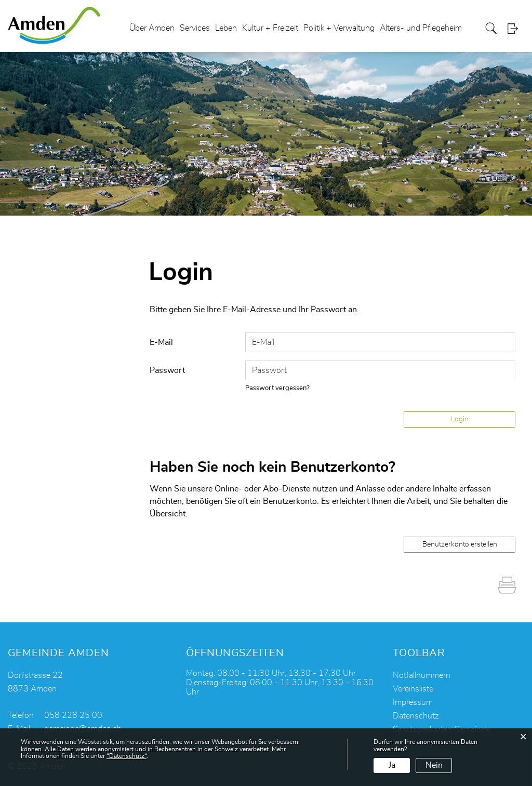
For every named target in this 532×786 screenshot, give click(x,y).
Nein (434, 765)
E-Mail (161, 342)
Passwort (167, 370)
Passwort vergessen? (277, 388)
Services (195, 28)
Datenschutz (416, 716)
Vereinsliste (413, 689)
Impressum (413, 702)
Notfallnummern (422, 675)
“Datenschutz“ (127, 756)
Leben (226, 28)
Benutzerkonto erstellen (460, 544)
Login (516, 28)
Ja (392, 765)
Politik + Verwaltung (339, 28)
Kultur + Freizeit (270, 28)
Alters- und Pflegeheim (421, 28)
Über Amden (152, 28)
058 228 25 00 (73, 715)
